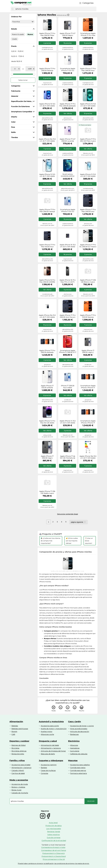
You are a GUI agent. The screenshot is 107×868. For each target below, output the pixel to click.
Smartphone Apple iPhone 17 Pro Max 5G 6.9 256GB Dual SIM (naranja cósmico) (88, 34)
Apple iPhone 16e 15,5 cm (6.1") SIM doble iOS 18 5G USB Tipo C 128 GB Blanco (47, 316)
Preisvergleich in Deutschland (54, 856)
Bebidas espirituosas (20, 729)
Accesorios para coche (50, 726)
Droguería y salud (48, 741)
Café (13, 734)
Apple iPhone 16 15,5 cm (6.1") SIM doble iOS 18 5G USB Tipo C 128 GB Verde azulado (88, 105)
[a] (30, 69)
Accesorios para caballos (80, 765)
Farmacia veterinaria (78, 773)
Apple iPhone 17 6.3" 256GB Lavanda (68, 140)
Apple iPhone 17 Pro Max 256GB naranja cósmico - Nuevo (47, 211)
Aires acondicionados (79, 729)
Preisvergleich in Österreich (54, 853)
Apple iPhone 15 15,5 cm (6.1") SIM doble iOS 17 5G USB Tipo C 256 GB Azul (47, 175)
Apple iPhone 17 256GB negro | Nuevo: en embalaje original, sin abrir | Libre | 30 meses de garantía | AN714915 (88, 351)
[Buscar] (12, 9)
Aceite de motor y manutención (54, 729)
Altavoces (74, 745)
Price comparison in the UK (54, 859)
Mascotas (73, 761)
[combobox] (55, 9)
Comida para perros (78, 770)
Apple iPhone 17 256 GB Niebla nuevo (47, 492)
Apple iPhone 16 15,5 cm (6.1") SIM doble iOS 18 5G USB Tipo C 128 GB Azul (47, 105)
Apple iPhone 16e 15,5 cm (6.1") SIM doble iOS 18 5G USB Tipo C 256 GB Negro (88, 457)
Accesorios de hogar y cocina (82, 726)
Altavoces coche (47, 734)
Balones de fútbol (19, 745)
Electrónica (74, 741)
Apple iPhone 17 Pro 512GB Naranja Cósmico (88, 316)
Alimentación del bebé (50, 745)
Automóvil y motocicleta (51, 722)
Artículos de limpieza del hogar (53, 751)
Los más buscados (54, 829)
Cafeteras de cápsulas (79, 754)
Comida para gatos (78, 768)
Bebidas (15, 726)
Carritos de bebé (18, 773)
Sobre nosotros (54, 835)
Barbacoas (74, 734)
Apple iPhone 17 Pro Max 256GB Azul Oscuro (88, 70)
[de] (15, 69)
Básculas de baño (48, 754)
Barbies (44, 768)
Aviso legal (53, 823)
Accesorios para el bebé (21, 765)
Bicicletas (15, 748)
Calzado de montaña (20, 793)
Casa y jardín (75, 722)
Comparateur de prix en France (54, 850)
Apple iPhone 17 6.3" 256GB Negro (68, 34)
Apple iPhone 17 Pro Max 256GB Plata (47, 34)
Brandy (14, 732)
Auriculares (75, 751)
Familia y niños (17, 761)
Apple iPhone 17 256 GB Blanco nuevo (88, 281)
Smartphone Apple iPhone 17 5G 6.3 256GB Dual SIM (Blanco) (68, 70)
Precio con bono (86, 125)
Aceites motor (47, 732)
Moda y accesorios (19, 780)
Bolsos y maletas (18, 787)
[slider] (12, 74)
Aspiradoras (75, 748)
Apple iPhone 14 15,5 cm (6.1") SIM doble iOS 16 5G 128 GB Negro (68, 422)
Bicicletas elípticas (19, 751)
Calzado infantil (18, 770)
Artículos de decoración (80, 732)
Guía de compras (54, 838)
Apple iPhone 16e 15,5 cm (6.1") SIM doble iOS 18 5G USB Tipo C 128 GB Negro (47, 140)
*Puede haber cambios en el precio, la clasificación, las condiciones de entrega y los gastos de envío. (53, 863)
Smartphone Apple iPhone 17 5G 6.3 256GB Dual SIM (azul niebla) (68, 211)
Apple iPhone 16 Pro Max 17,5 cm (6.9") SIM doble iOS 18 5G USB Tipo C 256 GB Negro (68, 281)
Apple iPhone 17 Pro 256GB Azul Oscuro (68, 316)
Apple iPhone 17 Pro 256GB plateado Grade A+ (47, 351)
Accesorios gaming (49, 765)
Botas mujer (17, 790)
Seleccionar (23, 80)
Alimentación (16, 722)
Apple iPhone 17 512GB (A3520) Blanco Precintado (47, 387)
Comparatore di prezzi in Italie (53, 847)
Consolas (45, 773)
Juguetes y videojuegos (51, 761)
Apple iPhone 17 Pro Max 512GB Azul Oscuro (47, 246)
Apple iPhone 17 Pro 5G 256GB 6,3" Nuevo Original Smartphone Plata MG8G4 (88, 246)
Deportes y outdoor (19, 741)
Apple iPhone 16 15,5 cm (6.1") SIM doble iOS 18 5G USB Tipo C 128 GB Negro (68, 246)
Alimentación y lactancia (51, 748)
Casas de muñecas (48, 770)
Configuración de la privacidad (54, 840)
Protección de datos (54, 826)
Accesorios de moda (20, 784)
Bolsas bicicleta (18, 754)
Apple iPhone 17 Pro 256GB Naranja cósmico (47, 70)
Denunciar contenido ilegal (68, 514)
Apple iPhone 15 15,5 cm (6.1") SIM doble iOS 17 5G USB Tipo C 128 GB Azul (88, 175)
